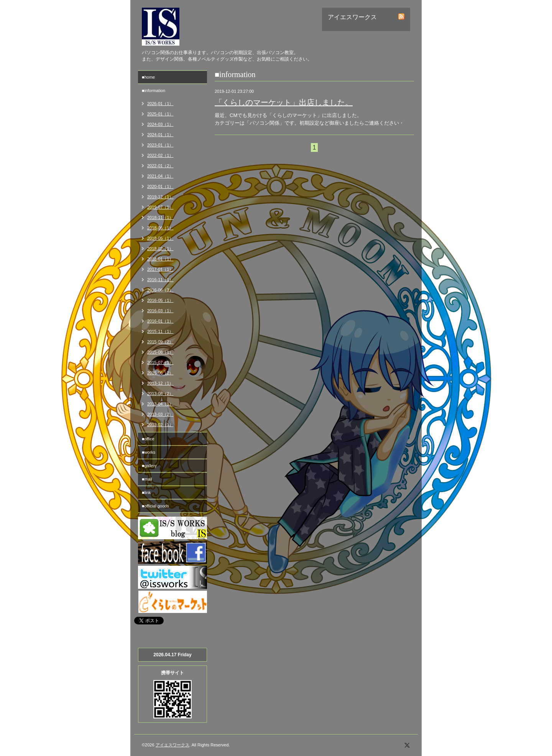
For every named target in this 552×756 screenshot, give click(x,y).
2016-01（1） (160, 321)
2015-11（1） (160, 331)
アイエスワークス (172, 745)
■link (146, 492)
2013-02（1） (160, 425)
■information (154, 91)
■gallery (149, 466)
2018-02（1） (160, 249)
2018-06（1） (160, 228)
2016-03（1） (160, 311)
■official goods (155, 506)
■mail (147, 479)
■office (148, 439)
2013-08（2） (160, 394)
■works (149, 452)
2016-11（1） (160, 280)
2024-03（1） (160, 124)
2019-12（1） (160, 197)
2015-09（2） (160, 342)
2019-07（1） (160, 207)
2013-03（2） (160, 414)
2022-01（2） (160, 166)
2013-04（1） (160, 404)
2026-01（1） (160, 104)
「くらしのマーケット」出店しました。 (284, 102)
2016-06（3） (160, 290)
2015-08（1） (160, 352)
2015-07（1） (160, 362)
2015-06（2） (160, 373)
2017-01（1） (160, 269)
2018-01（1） (160, 259)
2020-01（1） (160, 186)
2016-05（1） (160, 300)
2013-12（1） (160, 383)
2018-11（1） (160, 217)
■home (148, 77)
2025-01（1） (160, 114)
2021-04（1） (160, 176)
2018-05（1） (160, 238)
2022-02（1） (160, 155)
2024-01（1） (160, 135)
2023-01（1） (160, 145)
